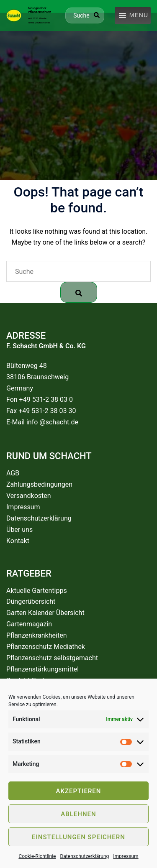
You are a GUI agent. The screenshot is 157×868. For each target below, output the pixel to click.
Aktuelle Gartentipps (37, 591)
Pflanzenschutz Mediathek (46, 647)
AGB (13, 473)
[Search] (97, 15)
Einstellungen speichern (78, 837)
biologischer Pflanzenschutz (39, 10)
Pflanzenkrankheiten (36, 635)
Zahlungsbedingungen (39, 484)
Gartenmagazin (29, 624)
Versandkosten (29, 496)
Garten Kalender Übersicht (45, 613)
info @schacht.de (52, 422)
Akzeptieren (79, 791)
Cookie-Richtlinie (37, 856)
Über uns (19, 530)
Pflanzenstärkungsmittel (42, 669)
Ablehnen (78, 814)
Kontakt (18, 541)
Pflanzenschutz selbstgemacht (52, 658)
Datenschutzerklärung (84, 856)
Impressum (126, 856)
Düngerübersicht (31, 601)
